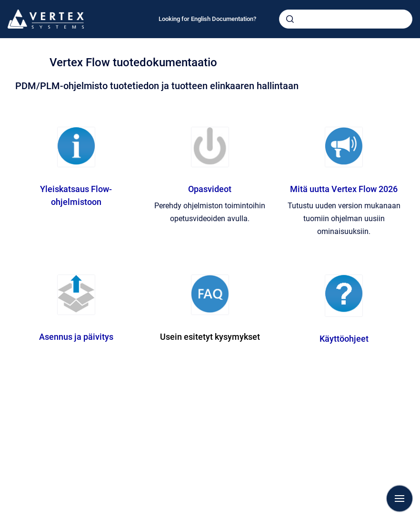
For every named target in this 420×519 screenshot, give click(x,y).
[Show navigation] (400, 499)
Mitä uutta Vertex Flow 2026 (344, 189)
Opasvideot (210, 189)
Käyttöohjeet (344, 339)
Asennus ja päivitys (76, 337)
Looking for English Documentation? (207, 19)
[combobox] (346, 19)
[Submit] (290, 19)
